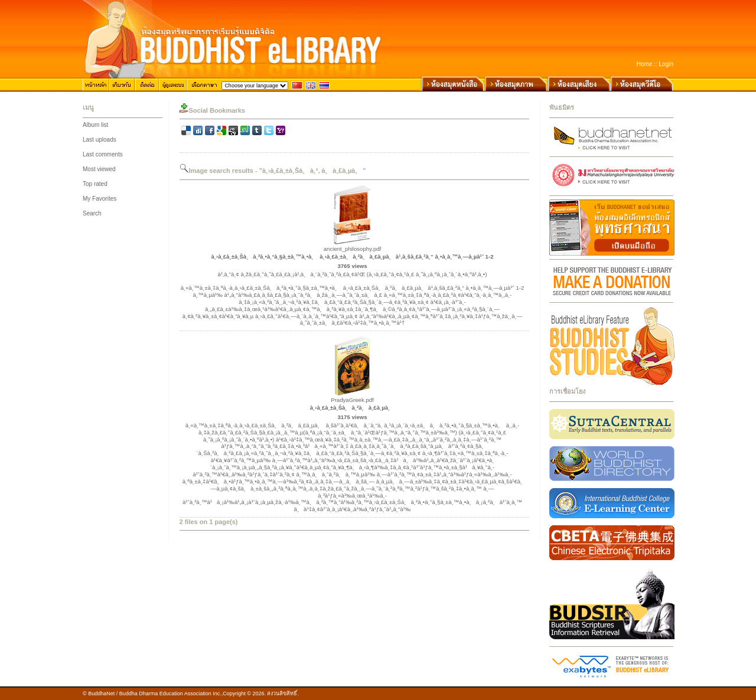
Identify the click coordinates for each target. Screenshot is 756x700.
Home (645, 64)
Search (92, 213)
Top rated (95, 184)
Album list (95, 125)
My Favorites (100, 199)
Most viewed (99, 169)
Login (666, 64)
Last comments (103, 154)
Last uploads (100, 140)
